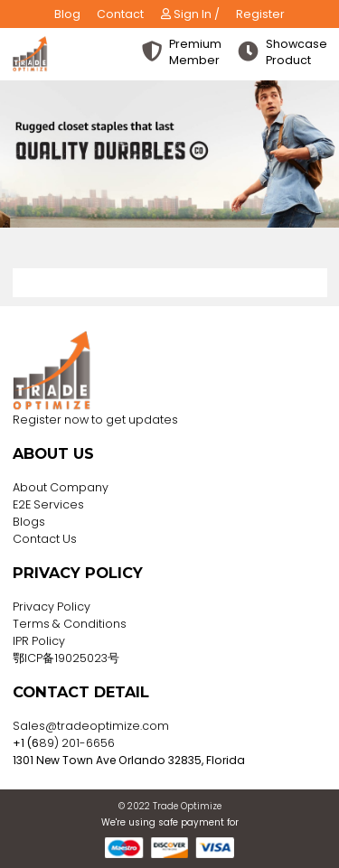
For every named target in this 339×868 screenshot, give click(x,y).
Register (260, 14)
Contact (120, 14)
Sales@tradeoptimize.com (91, 726)
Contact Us (45, 539)
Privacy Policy (52, 607)
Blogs (29, 522)
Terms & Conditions (70, 624)
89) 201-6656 (77, 743)
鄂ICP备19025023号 (66, 658)
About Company (61, 487)
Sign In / (190, 14)
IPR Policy (39, 641)
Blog (67, 14)
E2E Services (48, 504)
